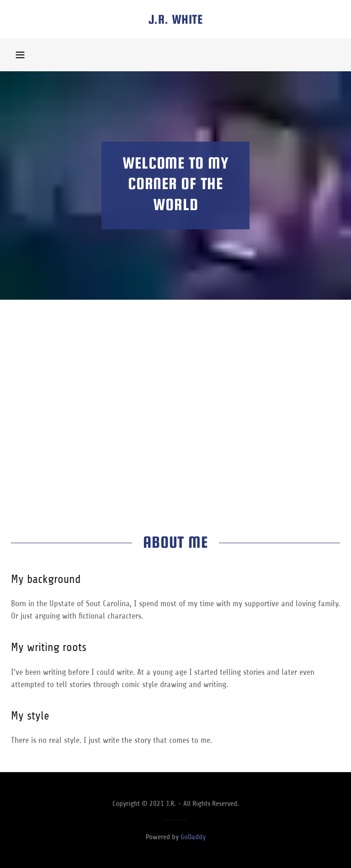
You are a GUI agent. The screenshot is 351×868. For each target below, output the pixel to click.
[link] (175, 21)
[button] (20, 55)
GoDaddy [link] (193, 837)
